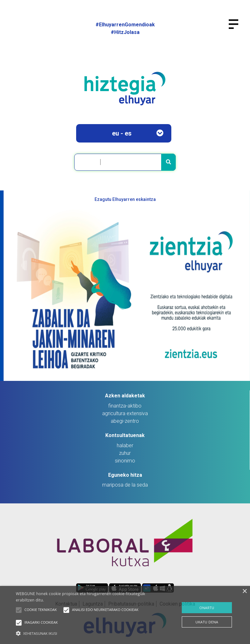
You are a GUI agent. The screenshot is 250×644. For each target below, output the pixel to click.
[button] (19, 610)
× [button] (244, 591)
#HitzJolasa (125, 32)
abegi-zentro (125, 421)
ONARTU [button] (207, 608)
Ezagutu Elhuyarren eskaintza (125, 199)
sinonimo (125, 461)
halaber (125, 445)
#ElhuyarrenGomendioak (125, 25)
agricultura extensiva (125, 413)
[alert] (125, 615)
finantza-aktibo (125, 406)
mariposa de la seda (125, 485)
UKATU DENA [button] (207, 622)
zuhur (125, 453)
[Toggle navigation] (236, 28)
